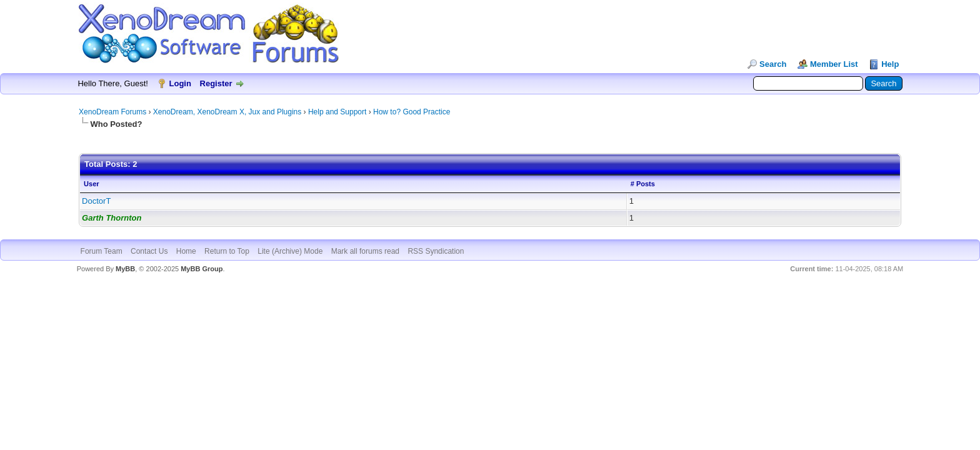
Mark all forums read (365, 251)
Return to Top (227, 251)
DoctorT (96, 201)
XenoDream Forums (112, 112)
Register (216, 83)
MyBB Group (202, 269)
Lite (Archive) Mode (290, 251)
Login (180, 83)
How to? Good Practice (412, 112)
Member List (834, 64)
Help (890, 64)
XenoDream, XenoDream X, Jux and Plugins (227, 112)
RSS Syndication (436, 251)
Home (186, 251)
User (91, 184)
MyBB (125, 269)
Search (773, 64)
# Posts (643, 184)
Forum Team (102, 251)
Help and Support (337, 112)
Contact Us (149, 251)
